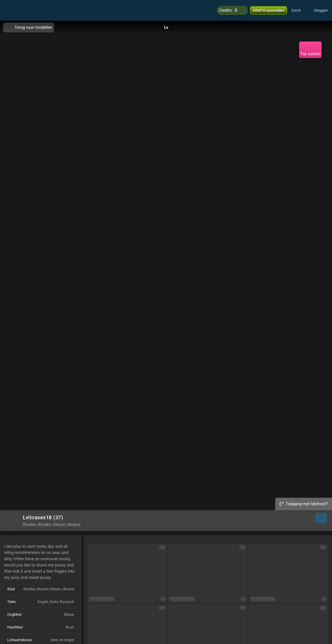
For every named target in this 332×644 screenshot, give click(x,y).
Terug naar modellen (29, 27)
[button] (299, 10)
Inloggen (321, 10)
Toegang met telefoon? (304, 504)
